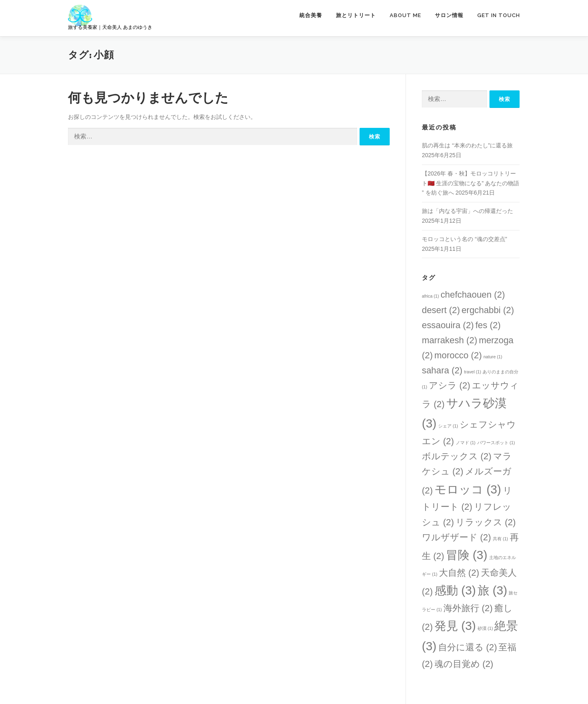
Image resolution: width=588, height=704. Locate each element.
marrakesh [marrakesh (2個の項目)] (450, 340)
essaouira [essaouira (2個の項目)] (448, 325)
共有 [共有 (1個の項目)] (500, 539)
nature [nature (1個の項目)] (493, 357)
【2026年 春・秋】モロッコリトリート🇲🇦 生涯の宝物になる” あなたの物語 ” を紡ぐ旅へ (471, 183)
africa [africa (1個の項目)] (430, 296)
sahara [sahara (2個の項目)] (442, 370)
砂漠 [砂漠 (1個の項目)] (485, 628)
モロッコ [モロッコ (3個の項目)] (468, 489)
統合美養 (311, 15)
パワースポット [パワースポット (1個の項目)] (496, 443)
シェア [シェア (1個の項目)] (448, 426)
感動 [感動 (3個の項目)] (455, 590)
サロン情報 (449, 15)
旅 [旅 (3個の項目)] (493, 590)
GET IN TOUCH (499, 15)
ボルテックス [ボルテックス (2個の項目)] (457, 456)
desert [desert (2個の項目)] (441, 310)
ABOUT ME (405, 15)
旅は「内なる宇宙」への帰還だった (467, 211)
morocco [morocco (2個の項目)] (458, 355)
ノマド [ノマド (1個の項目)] (466, 443)
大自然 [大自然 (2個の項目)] (459, 573)
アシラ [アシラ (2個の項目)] (450, 385)
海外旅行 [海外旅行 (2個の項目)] (468, 608)
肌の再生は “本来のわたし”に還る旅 (467, 145)
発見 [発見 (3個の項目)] (455, 626)
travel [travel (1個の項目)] (473, 372)
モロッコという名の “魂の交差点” (464, 239)
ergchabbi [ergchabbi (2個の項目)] (488, 310)
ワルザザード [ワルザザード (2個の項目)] (456, 537)
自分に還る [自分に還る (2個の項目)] (468, 647)
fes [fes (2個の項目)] (488, 325)
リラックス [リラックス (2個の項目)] (486, 522)
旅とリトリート (356, 15)
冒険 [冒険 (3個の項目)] (467, 555)
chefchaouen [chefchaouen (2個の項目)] (473, 295)
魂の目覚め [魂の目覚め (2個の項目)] (464, 664)
